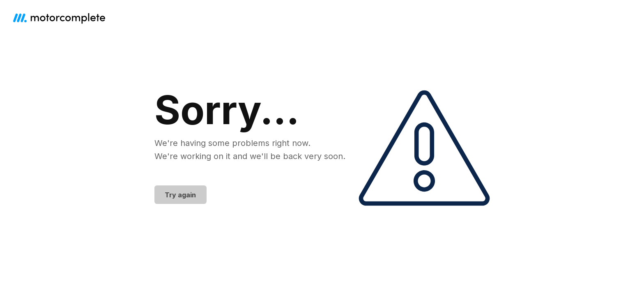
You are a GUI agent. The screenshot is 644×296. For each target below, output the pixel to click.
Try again (180, 195)
